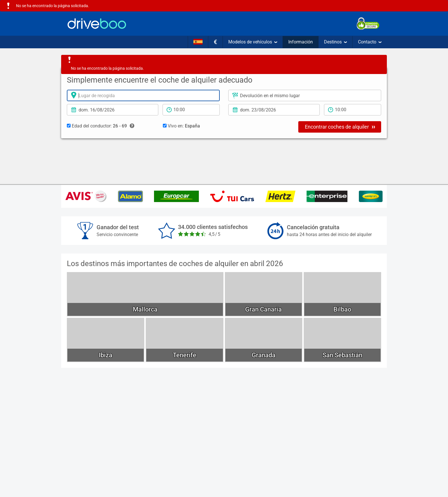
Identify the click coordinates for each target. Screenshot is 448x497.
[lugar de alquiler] (143, 95)
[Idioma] (198, 42)
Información (301, 42)
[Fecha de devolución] (274, 110)
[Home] (97, 24)
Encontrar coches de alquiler (340, 127)
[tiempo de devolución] (353, 110)
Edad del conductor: (101, 126)
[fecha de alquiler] (113, 110)
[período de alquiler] (191, 110)
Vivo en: (181, 126)
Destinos (335, 42)
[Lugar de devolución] (305, 95)
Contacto (370, 42)
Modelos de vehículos (253, 42)
